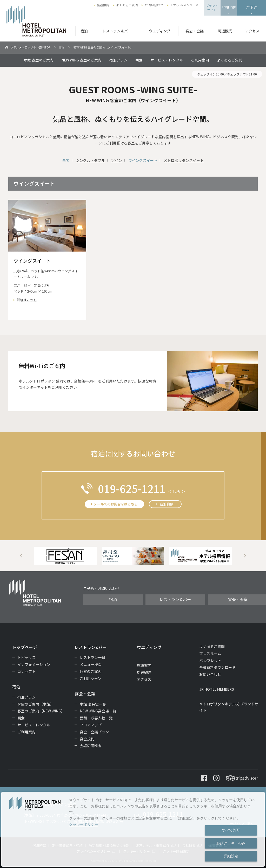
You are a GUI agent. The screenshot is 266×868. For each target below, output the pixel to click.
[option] (65, 556)
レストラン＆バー (117, 31)
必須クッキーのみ (231, 843)
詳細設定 (231, 856)
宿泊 (84, 31)
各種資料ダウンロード (217, 667)
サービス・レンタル (167, 60)
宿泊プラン (118, 60)
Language (229, 7)
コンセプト (26, 671)
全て (66, 160)
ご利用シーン (91, 678)
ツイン (117, 160)
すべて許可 (231, 830)
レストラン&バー (91, 647)
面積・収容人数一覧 (96, 718)
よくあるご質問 (127, 5)
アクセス (252, 31)
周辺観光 (225, 31)
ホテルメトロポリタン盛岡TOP (30, 47)
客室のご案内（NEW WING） (41, 711)
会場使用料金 (91, 746)
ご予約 (252, 7)
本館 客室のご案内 (39, 60)
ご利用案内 (200, 60)
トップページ (25, 647)
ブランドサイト (212, 8)
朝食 (139, 60)
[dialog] (133, 829)
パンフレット (210, 661)
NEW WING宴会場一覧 (98, 711)
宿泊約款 (167, 504)
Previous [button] (21, 556)
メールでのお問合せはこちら (116, 504)
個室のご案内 (91, 671)
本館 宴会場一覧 (93, 704)
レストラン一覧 (92, 657)
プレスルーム (210, 654)
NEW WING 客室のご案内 (81, 60)
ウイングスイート (143, 160)
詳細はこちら (27, 300)
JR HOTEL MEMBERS (217, 689)
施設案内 (103, 5)
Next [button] (245, 556)
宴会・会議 (195, 31)
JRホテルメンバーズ (184, 5)
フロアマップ (91, 725)
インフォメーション (34, 664)
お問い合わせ (154, 5)
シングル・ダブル (90, 160)
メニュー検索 (91, 664)
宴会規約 (87, 739)
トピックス (26, 657)
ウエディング (160, 31)
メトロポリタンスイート (184, 160)
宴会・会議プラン (94, 732)
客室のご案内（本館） (36, 704)
